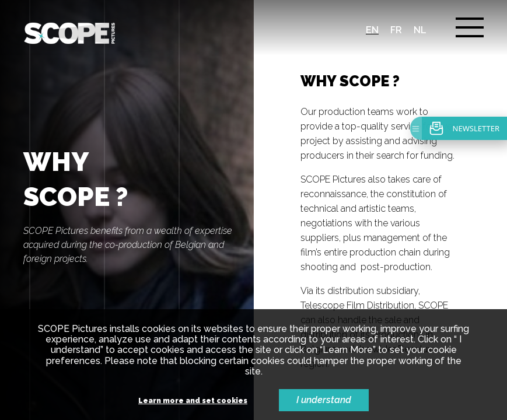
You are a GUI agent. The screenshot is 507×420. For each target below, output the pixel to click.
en (372, 30)
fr (396, 30)
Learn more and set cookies (193, 401)
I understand (324, 400)
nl (420, 30)
